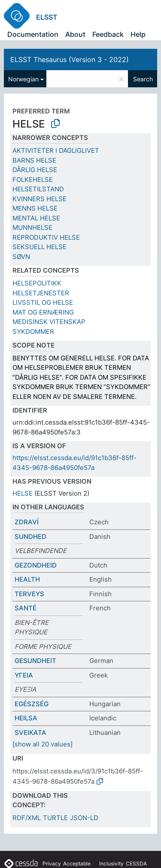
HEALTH (27, 579)
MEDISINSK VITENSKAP (49, 322)
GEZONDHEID (36, 565)
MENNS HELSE (35, 208)
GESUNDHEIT (35, 661)
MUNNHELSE (32, 227)
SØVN (21, 257)
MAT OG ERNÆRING (43, 312)
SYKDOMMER (33, 331)
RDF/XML (27, 818)
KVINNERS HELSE (39, 199)
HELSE (23, 493)
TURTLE (55, 818)
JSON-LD (84, 818)
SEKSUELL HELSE (39, 247)
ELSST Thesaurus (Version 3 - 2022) (70, 59)
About (75, 34)
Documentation (33, 34)
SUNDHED (30, 537)
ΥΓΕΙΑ (24, 675)
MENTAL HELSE (36, 218)
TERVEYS (29, 594)
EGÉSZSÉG (32, 704)
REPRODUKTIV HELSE (46, 237)
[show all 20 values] (43, 744)
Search (143, 79)
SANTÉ (26, 608)
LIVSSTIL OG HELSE (43, 302)
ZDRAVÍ (27, 522)
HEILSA (26, 718)
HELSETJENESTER (41, 293)
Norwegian (23, 79)
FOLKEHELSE (33, 180)
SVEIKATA (30, 733)
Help (138, 34)
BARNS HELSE (34, 160)
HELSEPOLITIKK (37, 283)
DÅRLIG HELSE (35, 170)
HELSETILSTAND (38, 189)
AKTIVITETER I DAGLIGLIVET (56, 150)
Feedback (108, 34)
